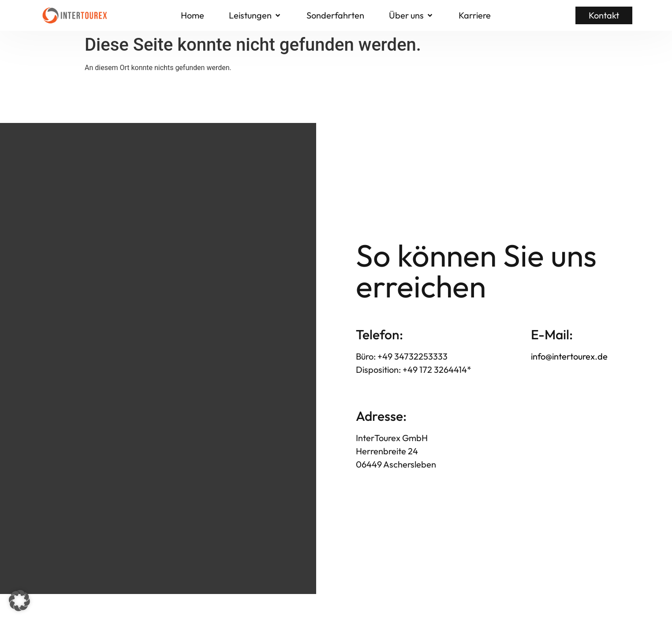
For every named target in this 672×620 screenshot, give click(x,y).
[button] (255, 15)
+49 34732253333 (413, 356)
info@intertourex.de (569, 356)
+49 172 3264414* (436, 369)
